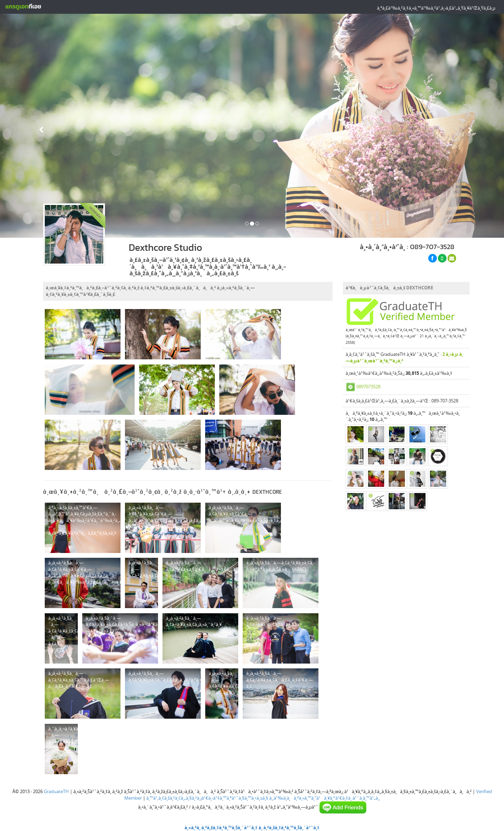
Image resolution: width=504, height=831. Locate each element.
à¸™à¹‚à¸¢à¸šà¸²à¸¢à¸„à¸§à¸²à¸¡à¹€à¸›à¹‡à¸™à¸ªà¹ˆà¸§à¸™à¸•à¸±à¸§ (207, 798)
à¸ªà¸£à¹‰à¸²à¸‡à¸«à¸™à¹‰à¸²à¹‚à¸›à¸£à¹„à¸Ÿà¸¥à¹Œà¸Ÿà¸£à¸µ (436, 8)
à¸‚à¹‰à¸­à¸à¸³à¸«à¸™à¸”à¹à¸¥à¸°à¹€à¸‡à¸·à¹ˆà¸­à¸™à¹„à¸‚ (325, 798)
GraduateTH (56, 791)
